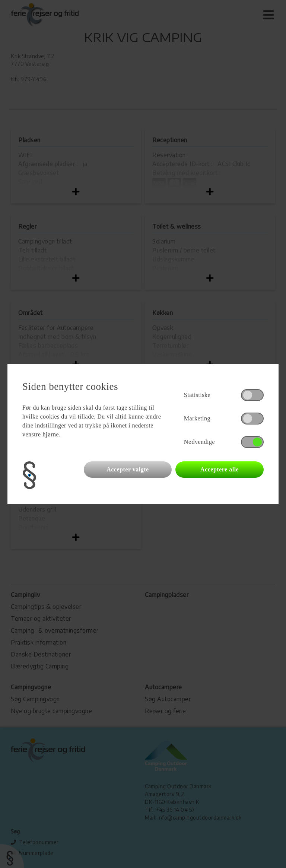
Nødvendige (199, 442)
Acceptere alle (220, 469)
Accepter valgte (128, 469)
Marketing (197, 418)
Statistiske (197, 395)
